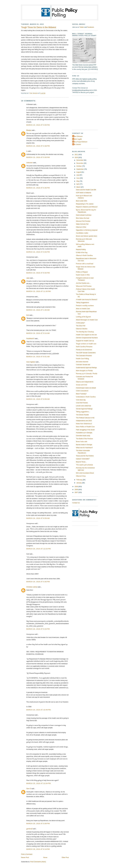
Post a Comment (27, 854)
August (79, 172)
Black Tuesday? (81, 394)
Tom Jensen (77, 144)
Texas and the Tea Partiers (85, 456)
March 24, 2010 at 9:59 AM (38, 399)
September (80, 169)
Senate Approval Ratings (84, 409)
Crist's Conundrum (82, 391)
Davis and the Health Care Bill (86, 190)
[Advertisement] (87, 113)
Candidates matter (82, 233)
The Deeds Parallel (82, 415)
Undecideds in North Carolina (86, 397)
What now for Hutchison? (84, 448)
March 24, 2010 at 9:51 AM (38, 357)
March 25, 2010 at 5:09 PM (38, 824)
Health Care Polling (82, 359)
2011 (76, 155)
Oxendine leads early (83, 436)
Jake (28, 278)
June (78, 178)
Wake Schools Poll (82, 224)
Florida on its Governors (84, 350)
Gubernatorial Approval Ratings (86, 368)
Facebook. (91, 27)
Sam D (29, 789)
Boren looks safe (82, 442)
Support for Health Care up (85, 341)
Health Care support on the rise (86, 335)
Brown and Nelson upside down (87, 236)
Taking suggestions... (83, 412)
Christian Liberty (32, 587)
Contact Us (76, 503)
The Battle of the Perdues (84, 439)
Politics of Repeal (82, 272)
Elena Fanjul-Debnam (80, 142)
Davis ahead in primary (84, 215)
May (78, 181)
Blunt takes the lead (83, 218)
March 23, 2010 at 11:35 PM (39, 291)
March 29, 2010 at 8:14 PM (38, 849)
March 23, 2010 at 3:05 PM (38, 125)
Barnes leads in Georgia (84, 445)
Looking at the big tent (83, 317)
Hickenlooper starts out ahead (86, 388)
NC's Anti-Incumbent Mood (85, 473)
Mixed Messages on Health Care (87, 320)
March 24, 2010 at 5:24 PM (38, 629)
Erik (28, 315)
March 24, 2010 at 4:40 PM (38, 582)
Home (45, 857)
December (80, 160)
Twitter (82, 27)
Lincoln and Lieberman (84, 406)
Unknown (30, 163)
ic (27, 151)
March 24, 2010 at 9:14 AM (38, 333)
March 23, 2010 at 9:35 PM (38, 273)
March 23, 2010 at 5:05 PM (38, 157)
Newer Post (25, 857)
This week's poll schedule (84, 465)
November (80, 163)
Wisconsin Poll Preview (84, 286)
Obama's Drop (81, 476)
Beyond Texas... (81, 462)
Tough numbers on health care (86, 344)
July (78, 175)
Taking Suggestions (83, 303)
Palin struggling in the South (85, 430)
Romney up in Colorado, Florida (87, 374)
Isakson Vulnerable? (83, 459)
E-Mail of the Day (82, 253)
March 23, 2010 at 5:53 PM (38, 252)
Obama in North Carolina (84, 255)
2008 (76, 489)
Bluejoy (29, 130)
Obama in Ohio (81, 227)
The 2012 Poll (81, 326)
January (79, 483)
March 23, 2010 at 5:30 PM (38, 188)
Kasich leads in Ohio (83, 275)
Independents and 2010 (84, 421)
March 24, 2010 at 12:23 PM (39, 549)
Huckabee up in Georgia (84, 433)
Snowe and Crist (81, 385)
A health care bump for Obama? (87, 300)
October (79, 166)
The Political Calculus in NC (85, 418)
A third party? (80, 323)
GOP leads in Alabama (84, 193)
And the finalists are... (83, 283)
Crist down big (81, 400)
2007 (76, 492)
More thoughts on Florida (84, 371)
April (78, 184)
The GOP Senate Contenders (86, 353)
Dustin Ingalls (77, 139)
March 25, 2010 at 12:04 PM (39, 783)
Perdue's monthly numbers (85, 306)
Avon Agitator (31, 362)
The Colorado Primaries (84, 356)
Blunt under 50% (82, 201)
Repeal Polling (81, 249)
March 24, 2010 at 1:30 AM (38, 310)
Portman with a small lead (85, 264)
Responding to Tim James (85, 204)
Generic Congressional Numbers (87, 338)
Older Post (65, 857)
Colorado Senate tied (83, 365)
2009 (76, 486)
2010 (76, 157)
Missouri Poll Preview (83, 221)
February (80, 480)
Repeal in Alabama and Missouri (87, 207)
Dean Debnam (78, 136)
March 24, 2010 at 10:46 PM (39, 710)
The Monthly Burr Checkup (85, 332)
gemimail (29, 829)
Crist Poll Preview (82, 403)
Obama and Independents (85, 382)
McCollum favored (82, 362)
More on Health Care (83, 309)
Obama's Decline (82, 329)
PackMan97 (30, 338)
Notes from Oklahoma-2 (84, 424)
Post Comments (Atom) (38, 862)
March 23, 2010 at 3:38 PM (38, 146)
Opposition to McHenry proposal (87, 230)
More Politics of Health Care (85, 427)
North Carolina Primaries (84, 347)
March (79, 187)
